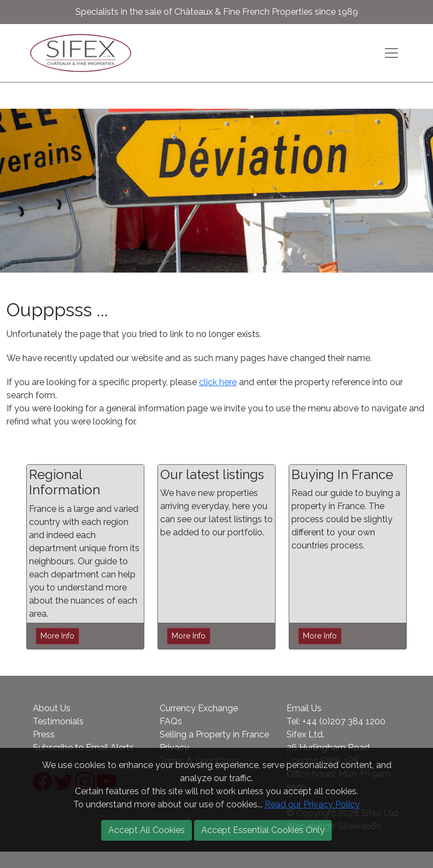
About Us (52, 708)
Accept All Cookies (147, 830)
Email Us (304, 708)
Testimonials (58, 721)
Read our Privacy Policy (312, 804)
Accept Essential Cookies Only (263, 830)
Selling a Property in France (214, 734)
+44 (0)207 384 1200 (344, 721)
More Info (57, 636)
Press (44, 734)
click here (218, 382)
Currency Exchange (199, 708)
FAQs (171, 721)
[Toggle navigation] (391, 53)
